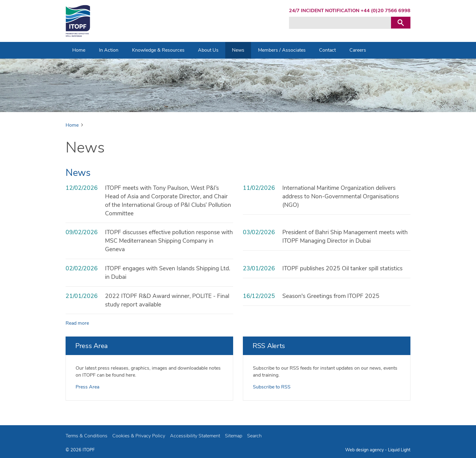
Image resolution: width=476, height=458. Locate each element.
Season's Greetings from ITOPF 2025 (331, 296)
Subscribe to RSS (272, 387)
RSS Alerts (269, 346)
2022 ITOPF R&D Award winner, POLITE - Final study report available (167, 300)
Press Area (92, 346)
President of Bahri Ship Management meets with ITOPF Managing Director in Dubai (345, 237)
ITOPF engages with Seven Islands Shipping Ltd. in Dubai (168, 273)
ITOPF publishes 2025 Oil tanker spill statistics (342, 268)
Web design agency (365, 450)
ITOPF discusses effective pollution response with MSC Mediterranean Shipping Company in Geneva (169, 241)
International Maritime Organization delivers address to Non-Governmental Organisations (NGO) (341, 197)
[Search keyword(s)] (340, 23)
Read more (77, 323)
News (78, 173)
